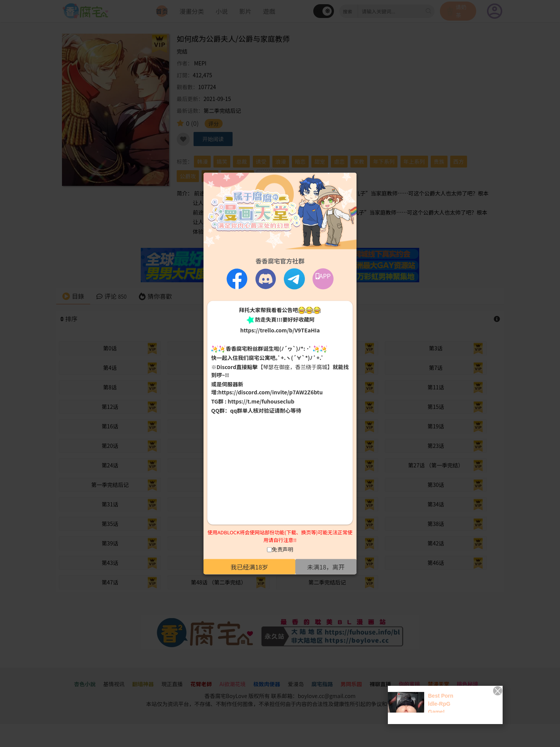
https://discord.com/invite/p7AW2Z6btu (271, 392)
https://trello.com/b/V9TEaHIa (280, 330)
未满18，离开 (326, 567)
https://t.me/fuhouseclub (261, 401)
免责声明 (283, 549)
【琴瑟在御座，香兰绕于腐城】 (295, 367)
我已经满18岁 (249, 567)
